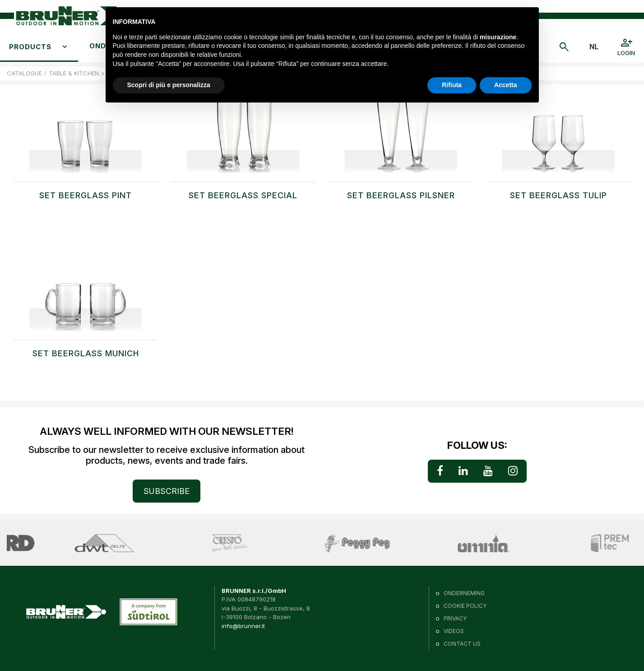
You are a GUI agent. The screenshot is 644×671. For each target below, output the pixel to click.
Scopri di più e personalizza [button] (169, 85)
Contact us (462, 644)
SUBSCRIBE (167, 491)
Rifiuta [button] (452, 85)
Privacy (455, 618)
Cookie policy (465, 606)
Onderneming (464, 593)
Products (30, 47)
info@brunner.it (243, 626)
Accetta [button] (506, 85)
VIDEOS (454, 631)
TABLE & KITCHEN (74, 73)
